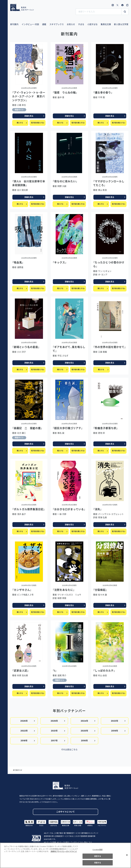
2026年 (28, 721)
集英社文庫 (106, 24)
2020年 (88, 731)
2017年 (58, 741)
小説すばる (92, 24)
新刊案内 (14, 24)
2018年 (28, 741)
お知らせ (71, 24)
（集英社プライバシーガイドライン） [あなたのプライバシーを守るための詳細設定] (64, 853)
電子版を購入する (38, 123)
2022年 (28, 731)
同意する (98, 864)
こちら (90, 842)
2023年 (118, 721)
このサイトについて (65, 812)
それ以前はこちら (69, 750)
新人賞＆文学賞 (121, 24)
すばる (81, 24)
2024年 (88, 721)
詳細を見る (34, 116)
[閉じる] (127, 856)
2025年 (58, 721)
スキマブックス (57, 24)
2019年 (118, 731)
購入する (22, 123)
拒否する (98, 857)
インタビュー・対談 (30, 24)
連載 (44, 24)
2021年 (58, 731)
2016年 (88, 741)
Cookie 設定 (98, 851)
